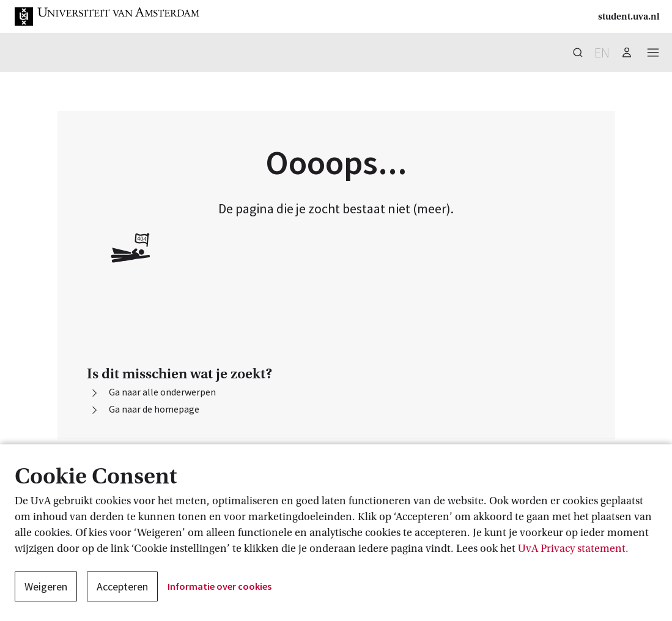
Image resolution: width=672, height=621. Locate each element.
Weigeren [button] (46, 586)
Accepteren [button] (122, 586)
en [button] (602, 53)
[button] (108, 17)
